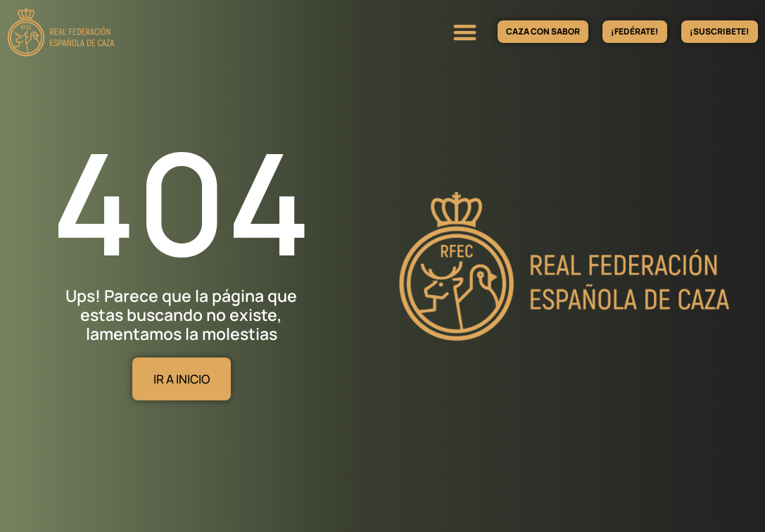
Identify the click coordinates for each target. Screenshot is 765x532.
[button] (465, 32)
